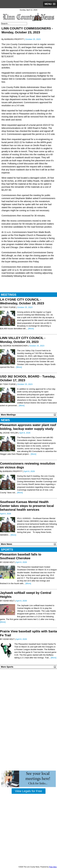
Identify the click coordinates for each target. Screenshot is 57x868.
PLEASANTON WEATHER (28, 681)
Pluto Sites (53, 867)
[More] (31, 329)
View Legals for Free (28, 791)
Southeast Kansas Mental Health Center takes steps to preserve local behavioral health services (27, 506)
